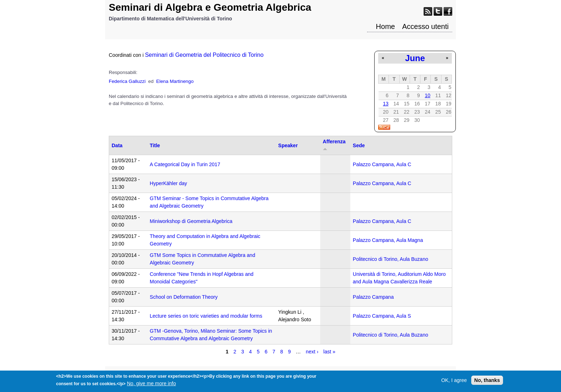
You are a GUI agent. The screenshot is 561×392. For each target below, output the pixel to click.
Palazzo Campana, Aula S (382, 316)
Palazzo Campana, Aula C (382, 164)
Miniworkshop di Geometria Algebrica (191, 221)
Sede (359, 145)
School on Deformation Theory (184, 297)
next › (312, 352)
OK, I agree (454, 382)
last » (329, 352)
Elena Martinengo (175, 81)
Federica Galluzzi (127, 81)
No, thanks (487, 382)
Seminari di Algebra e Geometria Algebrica (210, 7)
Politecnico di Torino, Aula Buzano (391, 259)
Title (155, 145)
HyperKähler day (169, 183)
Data (117, 145)
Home (386, 26)
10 (428, 95)
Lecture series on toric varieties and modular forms (206, 316)
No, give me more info (152, 385)
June (415, 58)
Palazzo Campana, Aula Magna (388, 240)
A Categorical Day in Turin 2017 (185, 164)
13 (386, 104)
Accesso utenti (425, 26)
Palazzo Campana (373, 297)
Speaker (288, 145)
